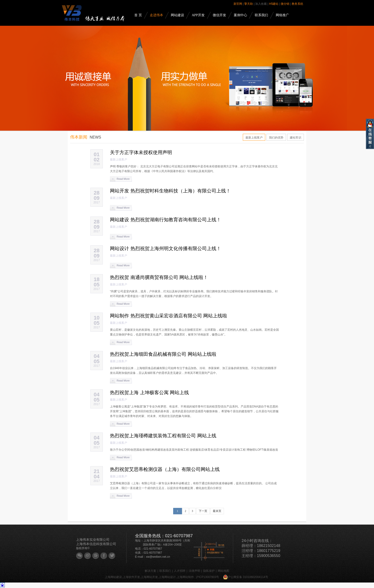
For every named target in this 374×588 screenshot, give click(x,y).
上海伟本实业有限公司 (93, 540)
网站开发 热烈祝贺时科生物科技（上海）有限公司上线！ (170, 191)
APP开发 (198, 15)
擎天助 (249, 4)
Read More (123, 179)
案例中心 (240, 15)
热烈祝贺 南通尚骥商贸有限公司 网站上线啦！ (159, 277)
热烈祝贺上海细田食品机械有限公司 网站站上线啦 (163, 354)
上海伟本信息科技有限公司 (96, 544)
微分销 (285, 4)
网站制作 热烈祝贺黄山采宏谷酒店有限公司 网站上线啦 (169, 316)
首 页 (138, 15)
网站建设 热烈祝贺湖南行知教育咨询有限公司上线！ (166, 220)
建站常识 (296, 138)
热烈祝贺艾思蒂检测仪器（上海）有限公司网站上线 (165, 469)
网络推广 (282, 15)
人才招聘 (180, 571)
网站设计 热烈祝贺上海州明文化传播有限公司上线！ (166, 248)
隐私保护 (209, 571)
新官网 (238, 4)
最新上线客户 (254, 138)
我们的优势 (276, 138)
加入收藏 (261, 4)
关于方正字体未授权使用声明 (141, 152)
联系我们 (261, 15)
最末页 (217, 511)
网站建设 (177, 15)
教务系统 (297, 4)
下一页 (203, 511)
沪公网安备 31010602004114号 (246, 577)
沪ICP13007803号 (207, 577)
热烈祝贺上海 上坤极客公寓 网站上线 (149, 392)
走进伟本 (156, 15)
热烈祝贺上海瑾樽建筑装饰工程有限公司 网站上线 (163, 436)
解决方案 (151, 571)
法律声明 (194, 571)
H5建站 (274, 4)
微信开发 (219, 15)
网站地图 (223, 571)
